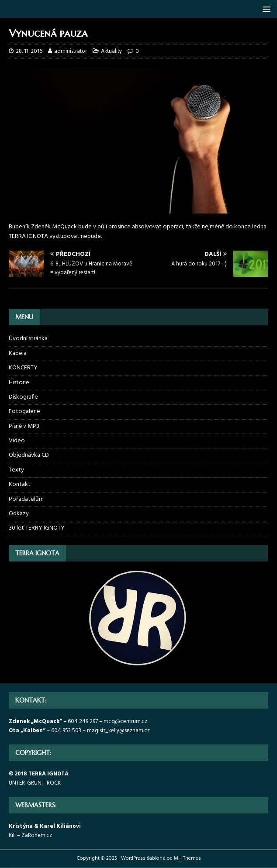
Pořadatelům (26, 499)
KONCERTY (23, 368)
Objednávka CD (29, 455)
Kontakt (20, 484)
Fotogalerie (24, 412)
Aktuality (111, 51)
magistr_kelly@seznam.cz (118, 731)
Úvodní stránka (28, 339)
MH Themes (187, 858)
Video (17, 441)
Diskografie (23, 397)
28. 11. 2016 (29, 51)
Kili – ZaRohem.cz (30, 835)
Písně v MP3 (24, 426)
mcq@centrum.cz (125, 722)
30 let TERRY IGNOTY (37, 528)
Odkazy (19, 514)
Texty (16, 470)
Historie (19, 383)
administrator (71, 51)
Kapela (18, 353)
